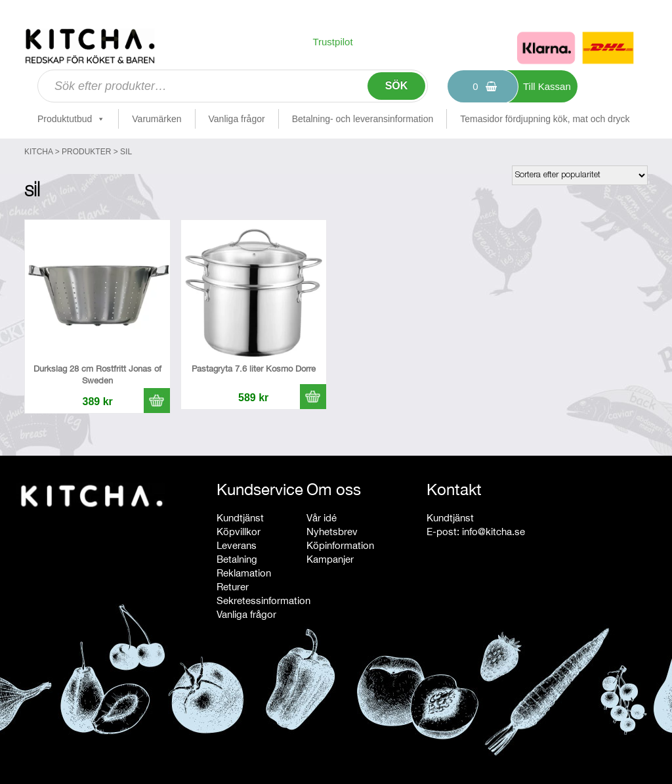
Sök (397, 86)
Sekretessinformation (263, 600)
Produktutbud (71, 119)
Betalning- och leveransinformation (363, 119)
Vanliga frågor (237, 119)
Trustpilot (332, 42)
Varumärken (157, 119)
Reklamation (244, 573)
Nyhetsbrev (332, 532)
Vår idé (322, 518)
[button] (157, 401)
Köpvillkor (239, 532)
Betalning (237, 559)
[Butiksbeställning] (580, 175)
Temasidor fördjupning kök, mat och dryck (545, 119)
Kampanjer (330, 559)
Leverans (237, 545)
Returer (233, 587)
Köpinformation (340, 545)
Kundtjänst (240, 518)
